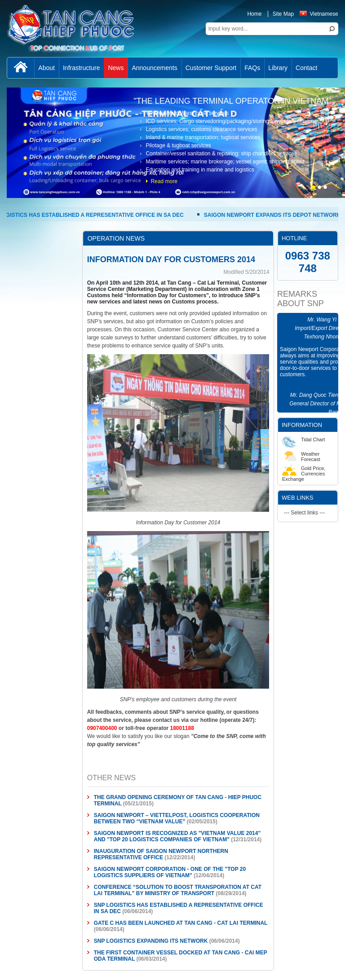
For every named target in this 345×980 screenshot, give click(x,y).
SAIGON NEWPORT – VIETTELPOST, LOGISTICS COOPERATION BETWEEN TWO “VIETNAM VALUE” (177, 818)
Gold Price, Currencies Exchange (304, 474)
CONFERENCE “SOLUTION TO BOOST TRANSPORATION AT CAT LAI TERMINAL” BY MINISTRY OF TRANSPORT (178, 890)
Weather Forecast (301, 457)
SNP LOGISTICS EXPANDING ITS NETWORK (151, 941)
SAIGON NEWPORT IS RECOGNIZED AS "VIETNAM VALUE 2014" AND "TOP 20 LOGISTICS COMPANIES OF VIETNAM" (177, 836)
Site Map (283, 14)
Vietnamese (319, 14)
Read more (164, 181)
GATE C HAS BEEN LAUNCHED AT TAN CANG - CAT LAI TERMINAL (181, 923)
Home (254, 14)
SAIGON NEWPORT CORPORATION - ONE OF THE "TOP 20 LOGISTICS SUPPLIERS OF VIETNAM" (170, 872)
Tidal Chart (303, 439)
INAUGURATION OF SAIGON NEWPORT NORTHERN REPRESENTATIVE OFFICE (161, 854)
